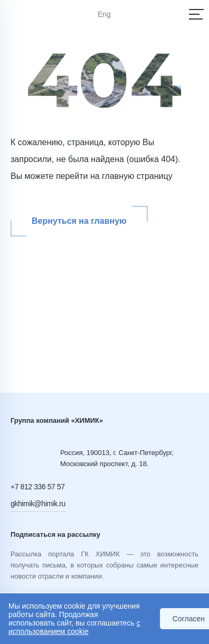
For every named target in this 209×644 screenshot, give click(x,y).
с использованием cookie (74, 627)
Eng (104, 14)
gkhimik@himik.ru (38, 504)
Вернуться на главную (79, 221)
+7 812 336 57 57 (38, 487)
